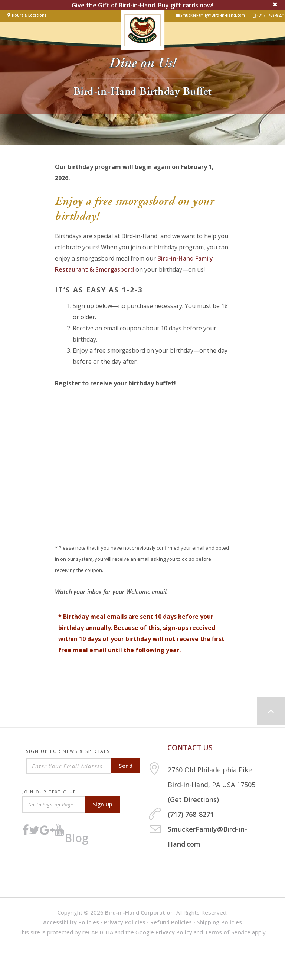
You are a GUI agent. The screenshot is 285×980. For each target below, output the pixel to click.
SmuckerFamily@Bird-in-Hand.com (210, 15)
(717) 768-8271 (269, 15)
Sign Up (103, 804)
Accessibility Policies (71, 922)
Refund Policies (171, 922)
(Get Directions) (193, 799)
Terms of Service (227, 932)
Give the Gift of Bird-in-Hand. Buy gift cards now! (142, 5)
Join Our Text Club (49, 792)
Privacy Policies (125, 922)
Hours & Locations (29, 15)
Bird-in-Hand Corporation (139, 912)
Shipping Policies (219, 922)
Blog (77, 838)
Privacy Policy (174, 932)
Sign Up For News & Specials (68, 752)
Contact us (190, 748)
